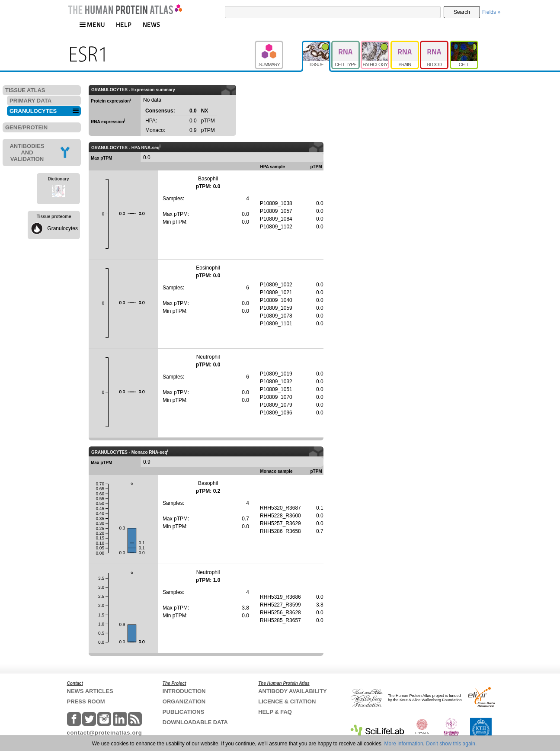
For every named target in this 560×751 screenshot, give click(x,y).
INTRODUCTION (184, 691)
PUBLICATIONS (184, 712)
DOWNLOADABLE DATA (195, 722)
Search (462, 12)
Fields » (491, 12)
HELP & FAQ (275, 712)
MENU (92, 24)
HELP (124, 24)
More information (404, 744)
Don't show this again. (451, 744)
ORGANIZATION (184, 701)
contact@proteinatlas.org (105, 733)
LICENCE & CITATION (287, 701)
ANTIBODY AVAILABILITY (292, 691)
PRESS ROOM (86, 701)
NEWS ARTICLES (90, 691)
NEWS (152, 24)
